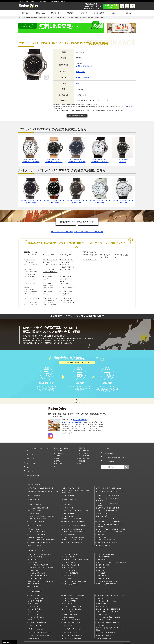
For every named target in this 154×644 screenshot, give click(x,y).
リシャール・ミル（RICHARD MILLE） (40, 534)
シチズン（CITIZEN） (35, 502)
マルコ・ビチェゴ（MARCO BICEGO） (40, 621)
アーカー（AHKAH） (35, 583)
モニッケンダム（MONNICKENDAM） (40, 623)
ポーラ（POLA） (101, 613)
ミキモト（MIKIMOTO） (70, 621)
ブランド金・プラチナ (91, 259)
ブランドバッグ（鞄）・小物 (106, 256)
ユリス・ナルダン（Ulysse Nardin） (73, 532)
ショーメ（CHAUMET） (70, 505)
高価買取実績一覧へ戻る (77, 116)
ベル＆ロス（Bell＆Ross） (36, 529)
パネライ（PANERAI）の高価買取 (62, 232)
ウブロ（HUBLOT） (31, 263)
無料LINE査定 (58, 455)
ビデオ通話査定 (59, 457)
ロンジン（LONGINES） (104, 537)
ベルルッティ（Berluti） (103, 568)
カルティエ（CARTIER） (70, 491)
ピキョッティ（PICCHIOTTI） (71, 608)
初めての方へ (26, 13)
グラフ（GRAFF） (34, 594)
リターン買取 (58, 467)
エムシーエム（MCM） (35, 547)
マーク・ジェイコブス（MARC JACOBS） (75, 571)
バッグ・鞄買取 (83, 457)
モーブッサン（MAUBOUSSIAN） (106, 621)
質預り (126, 6)
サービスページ (131, 107)
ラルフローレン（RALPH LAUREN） (107, 532)
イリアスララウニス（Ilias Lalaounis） (74, 583)
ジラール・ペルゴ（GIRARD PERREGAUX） (42, 508)
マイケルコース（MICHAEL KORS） (107, 571)
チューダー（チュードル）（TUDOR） (50, 260)
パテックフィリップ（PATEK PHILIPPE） (66, 260)
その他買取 (82, 465)
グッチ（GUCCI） (68, 496)
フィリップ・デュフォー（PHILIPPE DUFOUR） (111, 521)
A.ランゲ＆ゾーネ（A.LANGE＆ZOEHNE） (41, 480)
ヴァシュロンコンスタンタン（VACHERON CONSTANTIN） (75, 483)
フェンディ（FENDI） (69, 566)
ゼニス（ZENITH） (102, 508)
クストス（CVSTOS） (35, 496)
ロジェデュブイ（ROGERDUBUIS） (107, 534)
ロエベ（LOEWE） (34, 576)
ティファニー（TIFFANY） (36, 513)
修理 (132, 6)
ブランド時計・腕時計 (91, 255)
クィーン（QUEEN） (69, 592)
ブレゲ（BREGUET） (103, 526)
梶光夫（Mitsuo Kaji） (35, 626)
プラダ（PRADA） (102, 566)
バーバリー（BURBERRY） (70, 563)
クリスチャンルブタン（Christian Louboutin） (76, 549)
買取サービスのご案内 (61, 452)
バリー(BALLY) (100, 563)
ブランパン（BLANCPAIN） (37, 526)
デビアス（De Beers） (69, 605)
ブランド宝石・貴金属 (121, 255)
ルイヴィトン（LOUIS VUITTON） (73, 426)
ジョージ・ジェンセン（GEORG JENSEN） (109, 597)
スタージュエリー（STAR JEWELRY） (108, 600)
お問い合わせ (30, 467)
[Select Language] (9, 642)
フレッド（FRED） (68, 613)
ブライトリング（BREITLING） (30, 260)
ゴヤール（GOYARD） (69, 552)
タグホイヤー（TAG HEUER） (37, 510)
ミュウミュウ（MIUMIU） (70, 574)
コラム (114, 13)
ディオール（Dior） (34, 560)
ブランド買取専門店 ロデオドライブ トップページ (38, 453)
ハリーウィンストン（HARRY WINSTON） (66, 264)
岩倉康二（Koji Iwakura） (104, 623)
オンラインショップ (109, 460)
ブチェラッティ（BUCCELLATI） (72, 610)
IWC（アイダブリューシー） (67, 256)
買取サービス (40, 13)
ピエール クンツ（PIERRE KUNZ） (73, 521)
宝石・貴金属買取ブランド (35, 581)
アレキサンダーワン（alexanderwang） (40, 544)
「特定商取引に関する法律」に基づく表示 (116, 457)
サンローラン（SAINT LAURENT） (39, 555)
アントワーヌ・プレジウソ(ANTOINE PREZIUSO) (43, 484)
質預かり (57, 470)
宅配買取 (57, 460)
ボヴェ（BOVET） (102, 529)
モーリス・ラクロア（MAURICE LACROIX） (42, 532)
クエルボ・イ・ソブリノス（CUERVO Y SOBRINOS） (108, 491)
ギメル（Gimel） (33, 592)
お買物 (119, 6)
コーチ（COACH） (34, 552)
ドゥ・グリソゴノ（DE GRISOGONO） (74, 513)
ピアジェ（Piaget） (34, 521)
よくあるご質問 (99, 13)
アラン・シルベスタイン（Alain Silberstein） (110, 480)
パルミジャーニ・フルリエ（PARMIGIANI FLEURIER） (109, 517)
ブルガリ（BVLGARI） (69, 526)
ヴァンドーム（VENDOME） (37, 586)
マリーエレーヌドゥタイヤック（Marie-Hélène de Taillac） (111, 617)
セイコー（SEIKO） (68, 508)
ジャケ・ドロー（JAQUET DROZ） (107, 502)
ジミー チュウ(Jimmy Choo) (70, 555)
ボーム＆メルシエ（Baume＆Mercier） (74, 529)
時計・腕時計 (80, 72)
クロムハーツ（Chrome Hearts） (72, 594)
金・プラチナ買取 (84, 462)
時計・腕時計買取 (84, 455)
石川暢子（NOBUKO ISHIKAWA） (73, 626)
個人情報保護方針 (108, 455)
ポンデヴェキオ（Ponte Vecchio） (72, 617)
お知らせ (128, 13)
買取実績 (70, 13)
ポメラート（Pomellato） (36, 617)
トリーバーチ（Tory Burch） (37, 563)
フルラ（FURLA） (68, 568)
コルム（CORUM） (68, 500)
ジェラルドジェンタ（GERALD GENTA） (109, 500)
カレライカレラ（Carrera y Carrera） (107, 589)
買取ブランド (55, 13)
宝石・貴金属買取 (84, 460)
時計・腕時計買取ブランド (35, 477)
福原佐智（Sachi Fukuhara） (105, 626)
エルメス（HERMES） (69, 487)
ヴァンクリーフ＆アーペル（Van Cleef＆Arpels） (111, 484)
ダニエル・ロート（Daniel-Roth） (72, 510)
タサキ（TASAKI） (34, 602)
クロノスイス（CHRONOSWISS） (39, 500)
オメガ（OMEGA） (48, 255)
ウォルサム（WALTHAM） (70, 586)
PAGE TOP (77, 406)
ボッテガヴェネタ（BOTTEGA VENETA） (41, 571)
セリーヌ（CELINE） (69, 557)
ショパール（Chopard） (103, 505)
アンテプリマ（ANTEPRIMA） (71, 544)
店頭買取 (57, 462)
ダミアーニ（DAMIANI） (70, 602)
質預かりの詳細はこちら (84, 66)
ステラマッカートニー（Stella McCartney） (42, 557)
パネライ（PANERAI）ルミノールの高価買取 (89, 232)
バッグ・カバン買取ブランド (36, 541)
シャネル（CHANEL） (35, 505)
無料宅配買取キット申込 (33, 470)
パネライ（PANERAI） (83, 78)
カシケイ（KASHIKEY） (36, 589)
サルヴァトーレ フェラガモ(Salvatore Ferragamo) (111, 552)
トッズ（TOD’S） (101, 560)
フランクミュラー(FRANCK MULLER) (107, 610)
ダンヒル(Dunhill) (101, 557)
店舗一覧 (84, 13)
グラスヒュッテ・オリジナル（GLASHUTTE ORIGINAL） (109, 496)
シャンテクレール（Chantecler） (72, 597)
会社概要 (105, 452)
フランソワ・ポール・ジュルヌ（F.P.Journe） (110, 523)
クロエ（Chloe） (101, 549)
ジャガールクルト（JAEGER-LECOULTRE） (75, 502)
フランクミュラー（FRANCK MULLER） (49, 268)
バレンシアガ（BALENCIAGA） (38, 566)
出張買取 (57, 465)
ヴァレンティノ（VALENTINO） (106, 544)
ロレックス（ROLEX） (32, 272)
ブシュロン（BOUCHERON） (37, 610)
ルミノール (80, 83)
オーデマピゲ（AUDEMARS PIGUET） (108, 487)
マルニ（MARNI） (34, 574)
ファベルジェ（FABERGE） (104, 608)
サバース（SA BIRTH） (103, 594)
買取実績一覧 (30, 459)
